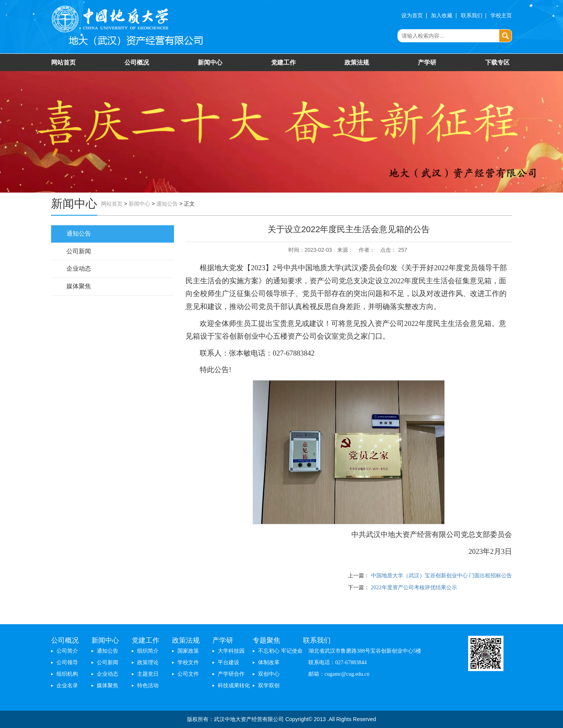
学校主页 (501, 16)
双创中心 (269, 674)
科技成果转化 (234, 686)
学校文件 (188, 662)
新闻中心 (210, 62)
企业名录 (67, 686)
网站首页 (63, 62)
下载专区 (497, 62)
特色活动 (148, 686)
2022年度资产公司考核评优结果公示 (414, 588)
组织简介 (148, 651)
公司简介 (67, 651)
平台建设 (229, 662)
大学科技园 (231, 651)
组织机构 (67, 674)
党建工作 (283, 62)
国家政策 (188, 651)
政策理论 (148, 662)
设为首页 (412, 16)
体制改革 (269, 662)
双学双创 (269, 686)
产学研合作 (231, 674)
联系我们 (472, 16)
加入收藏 (442, 16)
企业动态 (79, 268)
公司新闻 (79, 251)
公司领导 (67, 662)
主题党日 (148, 674)
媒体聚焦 (79, 286)
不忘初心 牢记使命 (280, 651)
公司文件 (188, 674)
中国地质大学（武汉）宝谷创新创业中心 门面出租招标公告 (442, 576)
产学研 (427, 62)
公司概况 (137, 62)
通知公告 (167, 204)
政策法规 (357, 62)
